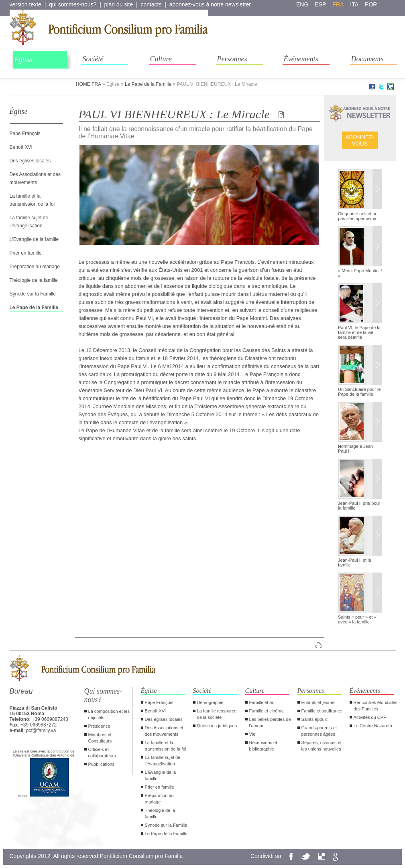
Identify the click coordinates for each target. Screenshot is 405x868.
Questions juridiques (217, 726)
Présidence (99, 726)
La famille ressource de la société (217, 714)
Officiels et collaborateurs (102, 753)
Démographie (210, 702)
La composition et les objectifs (109, 714)
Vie (252, 734)
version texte (25, 4)
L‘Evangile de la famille (34, 239)
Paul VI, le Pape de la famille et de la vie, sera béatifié (359, 332)
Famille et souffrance (322, 711)
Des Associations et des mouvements (164, 731)
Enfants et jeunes (319, 702)
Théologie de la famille (34, 280)
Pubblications (101, 764)
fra (338, 4)
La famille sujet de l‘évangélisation (163, 761)
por (371, 4)
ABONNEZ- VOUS (360, 140)
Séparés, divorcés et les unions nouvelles (322, 746)
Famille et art (262, 702)
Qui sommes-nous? (103, 695)
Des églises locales (30, 161)
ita (354, 4)
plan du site (119, 4)
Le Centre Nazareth (373, 726)
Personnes (232, 59)
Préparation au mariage (35, 267)
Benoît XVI (21, 147)
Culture (161, 59)
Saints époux (314, 719)
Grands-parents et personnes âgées (319, 731)
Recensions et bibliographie (263, 746)
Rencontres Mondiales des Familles (375, 706)
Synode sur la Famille (33, 294)
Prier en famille (26, 253)
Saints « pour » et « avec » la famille (357, 619)
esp (320, 4)
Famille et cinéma (267, 711)
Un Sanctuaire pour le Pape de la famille (359, 392)
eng (302, 4)
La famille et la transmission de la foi (166, 746)
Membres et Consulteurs (100, 738)
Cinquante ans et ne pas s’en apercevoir (358, 216)
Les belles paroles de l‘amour (270, 722)
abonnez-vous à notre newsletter (210, 4)
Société (93, 59)
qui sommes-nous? (73, 4)
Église (23, 60)
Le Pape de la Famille (148, 84)
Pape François (25, 134)
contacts (151, 4)
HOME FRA (89, 84)
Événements (301, 59)
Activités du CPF (370, 717)
